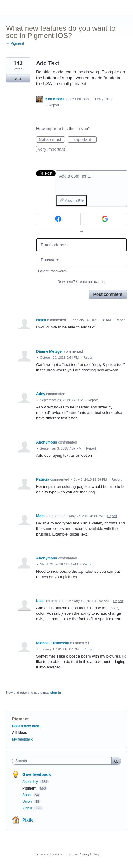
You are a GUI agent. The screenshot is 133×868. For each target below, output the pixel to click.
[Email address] (82, 245)
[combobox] (63, 761)
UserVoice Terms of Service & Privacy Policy (66, 854)
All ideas (19, 733)
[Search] (116, 761)
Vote (18, 79)
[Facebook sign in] (58, 219)
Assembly (31, 782)
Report (120, 320)
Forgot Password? (53, 271)
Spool (27, 795)
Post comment (108, 294)
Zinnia (28, 808)
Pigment (20, 719)
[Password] (82, 260)
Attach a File (74, 200)
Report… (55, 105)
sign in (56, 693)
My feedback (22, 739)
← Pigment (15, 43)
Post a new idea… (27, 726)
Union (28, 802)
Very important (52, 149)
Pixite (28, 820)
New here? (82, 282)
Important (85, 140)
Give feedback (37, 774)
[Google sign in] (105, 219)
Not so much (52, 140)
